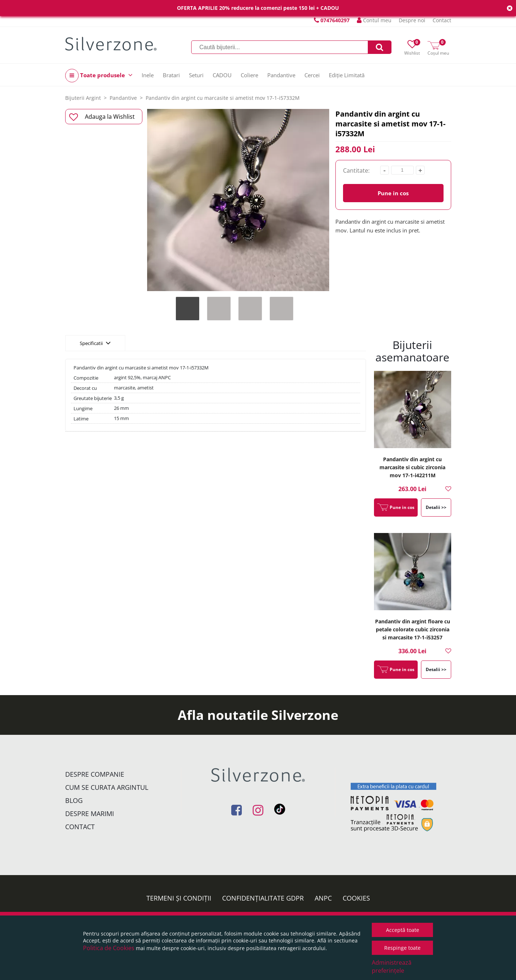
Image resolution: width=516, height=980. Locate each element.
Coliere (249, 75)
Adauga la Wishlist (102, 117)
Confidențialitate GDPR (263, 898)
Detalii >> (436, 507)
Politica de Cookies (109, 948)
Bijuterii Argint (83, 98)
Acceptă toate (403, 930)
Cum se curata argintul (107, 787)
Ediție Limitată (347, 75)
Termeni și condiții (179, 898)
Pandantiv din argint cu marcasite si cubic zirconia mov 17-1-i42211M (412, 467)
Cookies (356, 898)
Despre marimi (90, 814)
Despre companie (95, 774)
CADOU (222, 75)
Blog (74, 800)
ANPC (323, 898)
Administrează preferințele (392, 967)
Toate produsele (99, 76)
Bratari (171, 75)
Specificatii (95, 343)
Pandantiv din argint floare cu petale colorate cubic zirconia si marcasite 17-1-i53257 (413, 629)
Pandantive (281, 75)
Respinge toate (402, 948)
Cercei (312, 75)
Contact (442, 20)
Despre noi (412, 20)
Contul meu (374, 20)
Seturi (196, 75)
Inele (148, 75)
